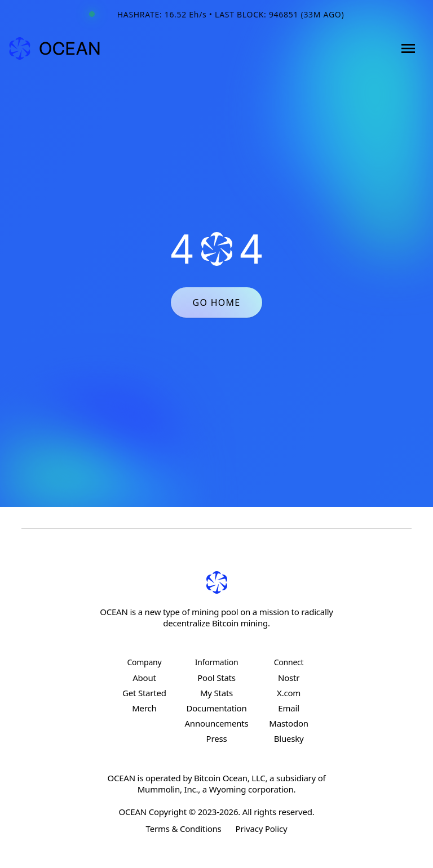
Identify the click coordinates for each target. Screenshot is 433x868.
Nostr (289, 678)
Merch (144, 708)
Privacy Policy (262, 829)
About (144, 678)
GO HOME (216, 302)
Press (217, 738)
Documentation (216, 708)
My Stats (216, 693)
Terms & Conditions (184, 829)
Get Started (144, 693)
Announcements (216, 723)
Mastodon (289, 723)
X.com (289, 693)
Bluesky (289, 738)
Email (289, 708)
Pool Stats (216, 678)
